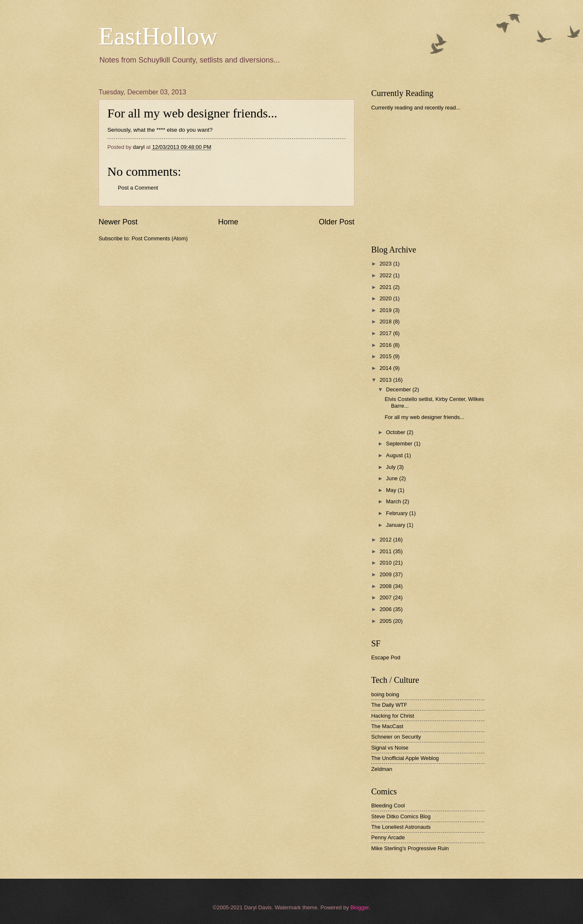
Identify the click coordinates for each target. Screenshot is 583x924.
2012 (386, 540)
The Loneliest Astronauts (401, 827)
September (400, 444)
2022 (386, 275)
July (391, 467)
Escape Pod (386, 657)
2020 (386, 298)
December (399, 389)
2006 (386, 609)
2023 (386, 264)
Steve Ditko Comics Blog (401, 816)
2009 (386, 574)
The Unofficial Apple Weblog (405, 758)
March (394, 501)
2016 (386, 345)
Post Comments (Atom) (160, 238)
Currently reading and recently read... (416, 108)
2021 (386, 287)
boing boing (385, 694)
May (392, 490)
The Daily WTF (389, 705)
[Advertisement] (434, 178)
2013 (386, 380)
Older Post (337, 222)
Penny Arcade (388, 837)
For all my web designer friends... (424, 417)
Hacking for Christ (393, 716)
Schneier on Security (396, 737)
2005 (386, 621)
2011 (386, 551)
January (396, 525)
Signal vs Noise (390, 748)
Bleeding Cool (388, 806)
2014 (386, 368)
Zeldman (382, 769)
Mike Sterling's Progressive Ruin (410, 848)
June (393, 478)
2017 (386, 333)
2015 (386, 356)
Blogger (359, 907)
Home (228, 222)
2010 (386, 563)
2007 (386, 597)
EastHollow (158, 36)
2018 (386, 321)
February (397, 513)
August (395, 455)
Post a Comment (138, 188)
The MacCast (387, 726)
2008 (386, 586)
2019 (386, 310)
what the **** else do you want (171, 130)
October (396, 432)
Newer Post (118, 222)
